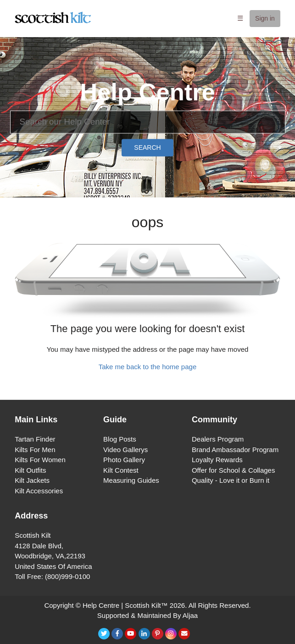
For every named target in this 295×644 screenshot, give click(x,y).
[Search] (148, 122)
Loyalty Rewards (217, 460)
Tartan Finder (35, 439)
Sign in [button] (265, 18)
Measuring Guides (131, 480)
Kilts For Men (35, 450)
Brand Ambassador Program (235, 450)
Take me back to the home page (147, 367)
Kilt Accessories (39, 491)
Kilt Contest (121, 470)
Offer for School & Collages (233, 470)
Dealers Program (218, 439)
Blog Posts (120, 439)
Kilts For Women (40, 460)
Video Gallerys (125, 450)
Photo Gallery (124, 460)
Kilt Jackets (32, 480)
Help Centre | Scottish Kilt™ (125, 605)
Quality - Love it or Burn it (231, 480)
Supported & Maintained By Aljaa (147, 615)
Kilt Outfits (30, 470)
